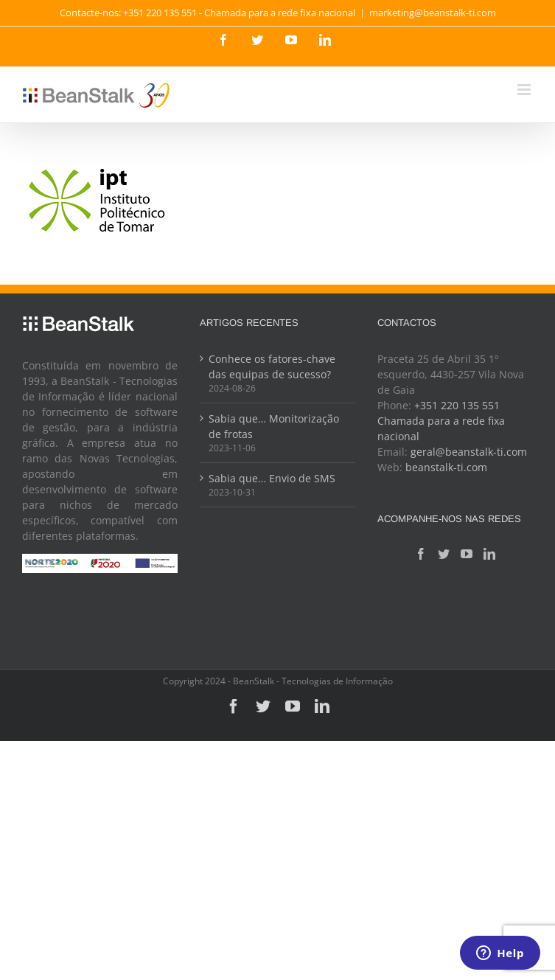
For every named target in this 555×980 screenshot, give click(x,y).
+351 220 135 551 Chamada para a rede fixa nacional (441, 421)
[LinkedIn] (489, 554)
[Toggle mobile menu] (525, 90)
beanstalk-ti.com (446, 467)
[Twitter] (444, 554)
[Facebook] (421, 554)
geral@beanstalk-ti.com (469, 452)
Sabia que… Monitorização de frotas (274, 426)
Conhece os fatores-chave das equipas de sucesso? (272, 366)
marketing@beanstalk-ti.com (433, 13)
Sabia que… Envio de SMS (272, 478)
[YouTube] (467, 554)
